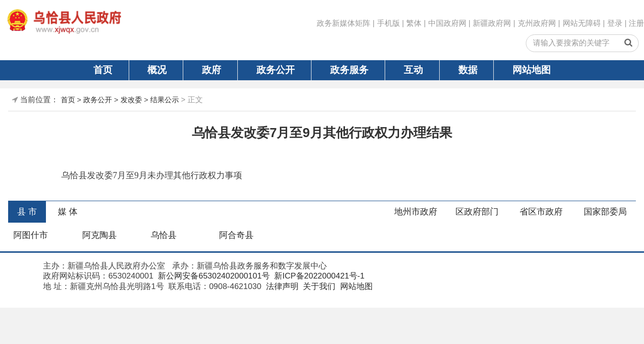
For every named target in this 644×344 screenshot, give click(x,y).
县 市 (27, 212)
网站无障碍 (582, 23)
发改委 (131, 100)
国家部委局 (605, 212)
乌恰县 (164, 235)
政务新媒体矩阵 (344, 23)
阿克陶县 (100, 235)
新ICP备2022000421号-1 (318, 276)
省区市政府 (541, 212)
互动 (413, 70)
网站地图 (532, 70)
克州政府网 (537, 23)
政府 (211, 70)
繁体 (414, 23)
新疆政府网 (492, 23)
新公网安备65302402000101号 (213, 276)
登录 (615, 23)
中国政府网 (447, 23)
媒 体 (68, 212)
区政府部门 (477, 212)
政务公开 (276, 70)
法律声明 (281, 286)
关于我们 (318, 286)
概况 (157, 70)
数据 (468, 70)
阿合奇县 (236, 235)
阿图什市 (31, 235)
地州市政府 (416, 212)
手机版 (389, 23)
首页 (103, 70)
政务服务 (349, 70)
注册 (636, 23)
